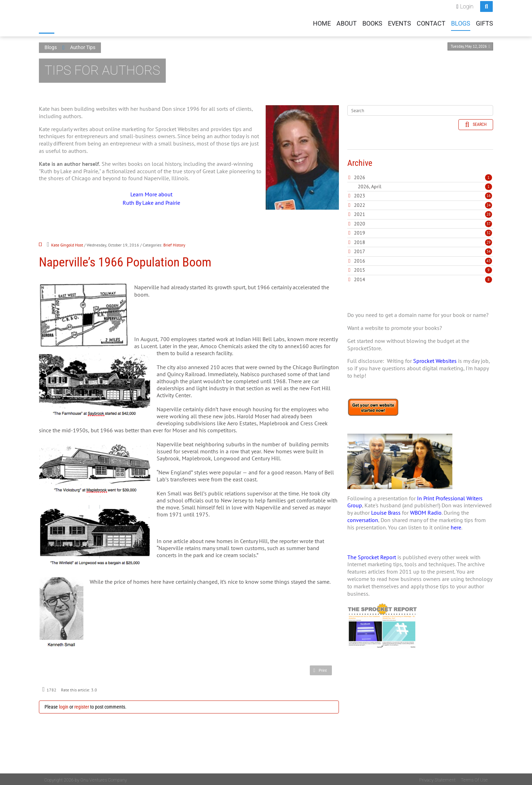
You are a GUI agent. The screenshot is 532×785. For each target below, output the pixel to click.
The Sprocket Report (372, 556)
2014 (360, 278)
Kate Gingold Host (67, 243)
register (82, 705)
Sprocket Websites (435, 360)
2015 (360, 269)
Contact (431, 22)
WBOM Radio (426, 511)
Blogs (461, 22)
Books (372, 22)
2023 (360, 194)
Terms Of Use (474, 779)
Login (467, 5)
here (456, 526)
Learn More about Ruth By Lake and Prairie (151, 197)
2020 (360, 222)
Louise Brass (386, 511)
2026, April (425, 185)
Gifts (485, 22)
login (64, 705)
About (347, 22)
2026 (360, 176)
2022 (360, 204)
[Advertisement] (420, 723)
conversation (363, 519)
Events (400, 22)
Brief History (174, 243)
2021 (360, 213)
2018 (360, 241)
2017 (360, 250)
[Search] (420, 109)
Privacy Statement (437, 779)
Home (322, 22)
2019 (360, 231)
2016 (360, 259)
